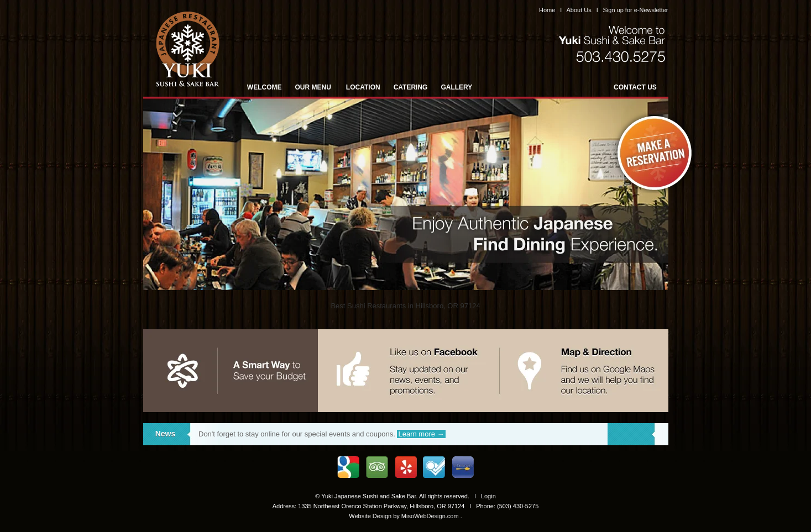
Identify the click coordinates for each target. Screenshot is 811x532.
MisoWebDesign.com (430, 516)
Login (488, 496)
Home (547, 10)
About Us (579, 10)
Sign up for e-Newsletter (636, 10)
